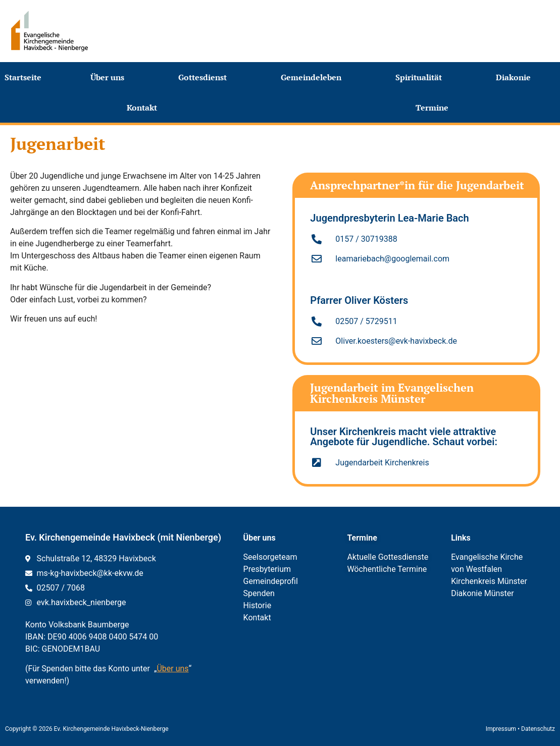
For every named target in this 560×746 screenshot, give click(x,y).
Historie (258, 605)
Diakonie (516, 77)
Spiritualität (421, 77)
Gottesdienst (205, 77)
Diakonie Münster (482, 593)
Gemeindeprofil (271, 581)
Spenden (259, 593)
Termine (435, 108)
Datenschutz (538, 729)
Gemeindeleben (314, 77)
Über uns (110, 77)
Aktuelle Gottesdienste (388, 557)
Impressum (501, 729)
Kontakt (144, 108)
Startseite (23, 77)
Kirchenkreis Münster (489, 581)
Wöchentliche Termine (387, 569)
